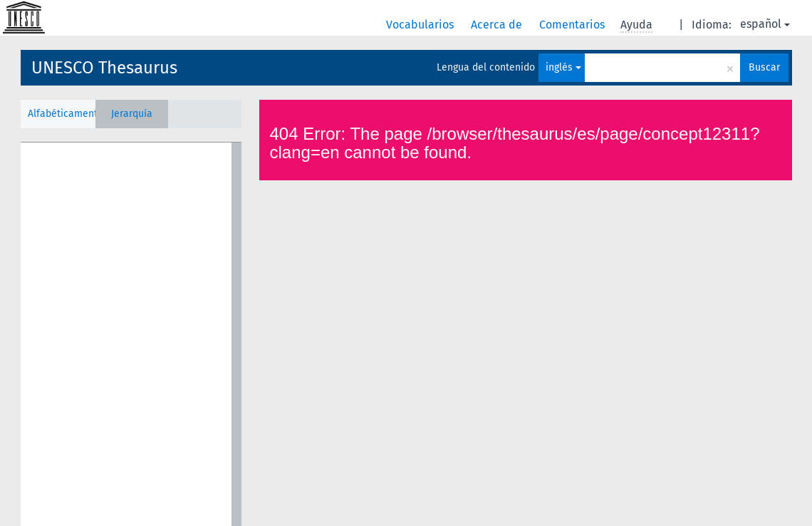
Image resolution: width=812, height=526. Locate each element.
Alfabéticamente (62, 114)
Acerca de (498, 25)
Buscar (764, 67)
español (765, 24)
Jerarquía (132, 114)
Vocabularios (421, 25)
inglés (563, 67)
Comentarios (573, 25)
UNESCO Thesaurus (104, 68)
